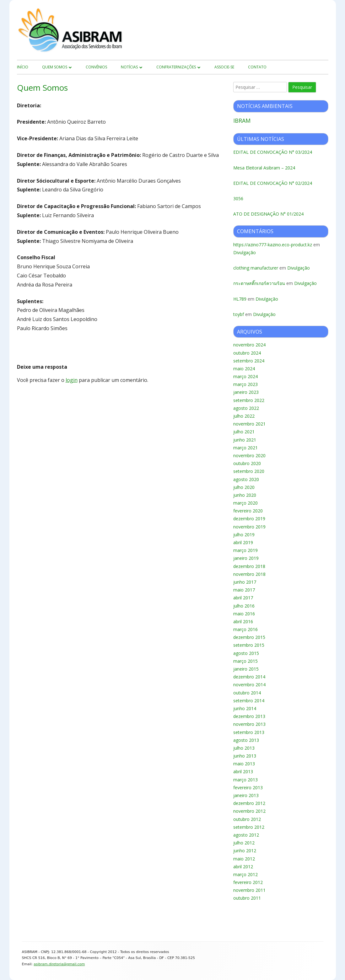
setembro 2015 (249, 645)
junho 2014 (245, 708)
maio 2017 (244, 590)
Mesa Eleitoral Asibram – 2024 (264, 168)
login (72, 380)
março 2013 (245, 780)
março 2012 (245, 874)
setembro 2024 (249, 361)
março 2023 (245, 384)
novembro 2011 (249, 890)
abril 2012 (243, 867)
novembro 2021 (249, 424)
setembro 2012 (249, 827)
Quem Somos (55, 67)
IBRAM (242, 120)
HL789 (240, 299)
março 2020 (245, 503)
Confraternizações (176, 67)
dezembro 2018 (249, 566)
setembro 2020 (249, 471)
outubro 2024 (247, 353)
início (23, 67)
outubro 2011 (247, 898)
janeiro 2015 (246, 669)
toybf (239, 314)
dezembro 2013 (249, 716)
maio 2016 (244, 614)
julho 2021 (244, 432)
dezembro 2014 (249, 677)
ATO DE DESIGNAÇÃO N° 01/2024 (268, 214)
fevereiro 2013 (248, 787)
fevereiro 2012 (248, 882)
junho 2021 (245, 440)
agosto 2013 (246, 740)
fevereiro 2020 (248, 511)
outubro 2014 (247, 693)
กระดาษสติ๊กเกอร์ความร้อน (259, 283)
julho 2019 (244, 535)
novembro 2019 (249, 527)
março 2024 (245, 376)
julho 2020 (244, 487)
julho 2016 (244, 606)
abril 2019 (243, 542)
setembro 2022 (249, 400)
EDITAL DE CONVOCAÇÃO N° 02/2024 (273, 183)
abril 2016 (243, 621)
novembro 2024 (249, 345)
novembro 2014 (249, 685)
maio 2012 (244, 859)
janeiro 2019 (246, 558)
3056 (238, 198)
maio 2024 (244, 369)
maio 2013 (244, 764)
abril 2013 (243, 771)
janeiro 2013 (246, 795)
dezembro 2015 (249, 637)
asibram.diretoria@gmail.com (59, 964)
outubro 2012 (247, 819)
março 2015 (245, 661)
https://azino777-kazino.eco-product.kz (273, 245)
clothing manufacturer (256, 268)
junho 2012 (245, 851)
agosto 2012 (246, 835)
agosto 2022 (246, 408)
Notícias (129, 67)
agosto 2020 (246, 479)
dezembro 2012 (249, 803)
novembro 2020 (249, 455)
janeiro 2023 (246, 392)
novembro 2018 (249, 574)
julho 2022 (244, 416)
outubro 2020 (247, 463)
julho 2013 (244, 748)
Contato (257, 67)
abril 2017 (243, 598)
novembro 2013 (249, 724)
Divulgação (245, 252)
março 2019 (245, 550)
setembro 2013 (249, 732)
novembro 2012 (249, 811)
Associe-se (224, 67)
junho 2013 (245, 756)
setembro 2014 (249, 701)
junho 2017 (245, 582)
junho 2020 (245, 495)
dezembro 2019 (249, 519)
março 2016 (245, 629)
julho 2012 (244, 843)
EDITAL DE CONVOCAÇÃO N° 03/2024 (273, 152)
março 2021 (245, 448)
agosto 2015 (246, 653)
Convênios (96, 67)
